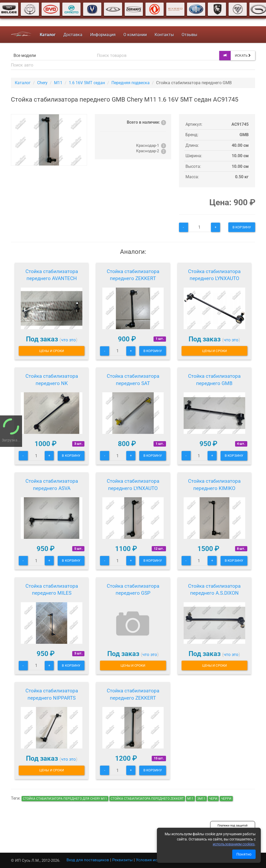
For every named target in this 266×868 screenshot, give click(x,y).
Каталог (23, 83)
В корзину (242, 227)
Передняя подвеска (131, 83)
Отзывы (189, 35)
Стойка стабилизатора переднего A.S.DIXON (214, 590)
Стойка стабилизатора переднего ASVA (52, 485)
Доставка (73, 35)
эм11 (201, 799)
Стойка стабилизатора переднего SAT (133, 380)
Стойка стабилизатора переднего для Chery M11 (65, 799)
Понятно (244, 854)
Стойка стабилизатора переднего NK (52, 380)
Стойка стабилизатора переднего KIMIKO (214, 485)
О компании (135, 35)
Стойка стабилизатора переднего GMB (214, 380)
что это (68, 340)
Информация (103, 35)
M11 (58, 83)
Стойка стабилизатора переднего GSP (133, 590)
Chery (42, 83)
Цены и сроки (52, 351)
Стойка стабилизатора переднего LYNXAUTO (214, 275)
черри (226, 799)
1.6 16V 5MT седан (87, 83)
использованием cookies (234, 844)
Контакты (164, 35)
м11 (190, 799)
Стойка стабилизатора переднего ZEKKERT (133, 275)
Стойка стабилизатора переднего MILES (52, 590)
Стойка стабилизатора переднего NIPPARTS (52, 694)
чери (213, 799)
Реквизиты (122, 860)
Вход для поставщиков (88, 860)
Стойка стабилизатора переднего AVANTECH (52, 275)
